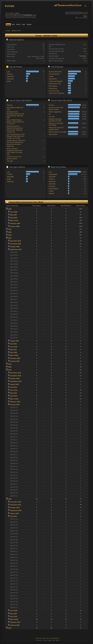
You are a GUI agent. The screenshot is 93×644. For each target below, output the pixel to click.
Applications (53, 79)
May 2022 (13, 350)
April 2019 (14, 396)
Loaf (8, 72)
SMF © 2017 (46, 638)
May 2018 (13, 614)
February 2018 (15, 622)
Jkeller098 (10, 76)
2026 (10, 209)
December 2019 (15, 373)
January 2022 (15, 361)
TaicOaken (83, 56)
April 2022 (14, 353)
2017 (10, 628)
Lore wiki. (10, 161)
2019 (10, 370)
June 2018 (14, 611)
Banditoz (52, 193)
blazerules (52, 182)
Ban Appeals (53, 86)
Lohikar (51, 191)
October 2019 (15, 379)
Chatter (51, 76)
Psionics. (10, 105)
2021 (10, 364)
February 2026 (15, 223)
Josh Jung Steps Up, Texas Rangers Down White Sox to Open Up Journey (16, 136)
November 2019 (15, 376)
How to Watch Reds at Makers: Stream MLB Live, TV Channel (16, 122)
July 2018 (13, 516)
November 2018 (15, 505)
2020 (10, 367)
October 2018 (15, 508)
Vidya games (53, 134)
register (17, 13)
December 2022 (15, 241)
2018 (10, 499)
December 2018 (15, 502)
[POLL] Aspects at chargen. (58, 132)
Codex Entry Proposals (56, 93)
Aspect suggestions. (55, 112)
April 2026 (14, 218)
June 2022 (14, 347)
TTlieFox (10, 74)
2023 (10, 235)
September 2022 (16, 250)
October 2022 (15, 247)
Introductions (53, 88)
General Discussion (55, 72)
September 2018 (16, 511)
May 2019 (13, 393)
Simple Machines (55, 638)
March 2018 (14, 619)
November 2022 (15, 244)
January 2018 (15, 625)
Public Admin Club (55, 84)
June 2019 (14, 390)
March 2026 (14, 221)
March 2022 (14, 355)
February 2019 (15, 402)
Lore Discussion (54, 91)
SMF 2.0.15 (39, 638)
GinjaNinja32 (53, 174)
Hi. (50, 114)
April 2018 (14, 617)
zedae (9, 81)
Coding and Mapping (56, 81)
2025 (10, 229)
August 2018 (14, 514)
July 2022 (13, 344)
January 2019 (15, 405)
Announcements (54, 74)
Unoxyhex (52, 186)
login (11, 13)
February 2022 (15, 358)
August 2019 (14, 384)
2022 (10, 238)
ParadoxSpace (54, 189)
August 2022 (14, 341)
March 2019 (14, 399)
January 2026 (15, 226)
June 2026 (14, 212)
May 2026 (13, 215)
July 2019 (13, 387)
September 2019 (16, 381)
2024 (10, 232)
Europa (10, 6)
